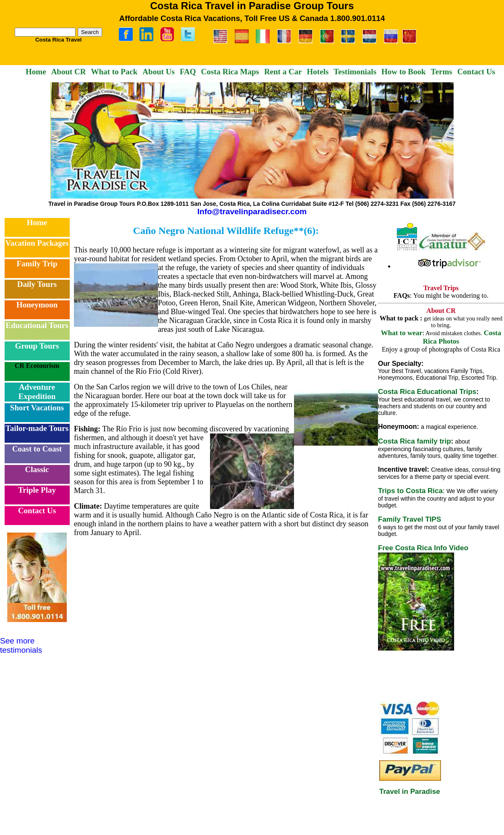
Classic (37, 469)
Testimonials (355, 72)
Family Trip (37, 264)
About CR (69, 72)
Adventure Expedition (37, 392)
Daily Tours (37, 284)
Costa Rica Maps (230, 72)
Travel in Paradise (410, 792)
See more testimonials (21, 645)
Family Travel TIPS (409, 519)
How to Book (404, 72)
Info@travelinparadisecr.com (252, 211)
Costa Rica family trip (415, 441)
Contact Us (476, 72)
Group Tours (37, 346)
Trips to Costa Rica (410, 491)
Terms (442, 72)
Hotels (318, 72)
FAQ (188, 72)
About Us (159, 72)
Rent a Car (283, 72)
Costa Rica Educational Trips (427, 392)
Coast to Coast (37, 449)
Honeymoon (37, 305)
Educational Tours (37, 325)
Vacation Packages (37, 243)
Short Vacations (37, 408)
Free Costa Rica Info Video (423, 548)
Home (36, 72)
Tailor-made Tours (37, 428)
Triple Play (37, 490)
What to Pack (114, 72)
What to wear (402, 333)
